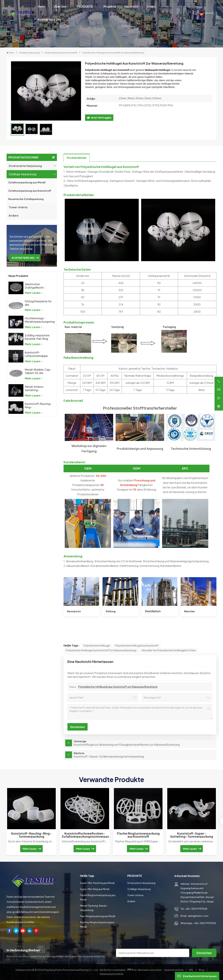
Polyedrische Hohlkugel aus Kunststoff (137, 645)
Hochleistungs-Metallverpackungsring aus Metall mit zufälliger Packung (40, 320)
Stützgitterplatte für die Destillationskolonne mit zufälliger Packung (38, 303)
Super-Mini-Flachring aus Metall (97, 883)
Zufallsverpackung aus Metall (27, 182)
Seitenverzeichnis (174, 970)
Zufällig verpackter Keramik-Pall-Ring (37, 337)
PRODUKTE (85, 6)
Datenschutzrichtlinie (112, 974)
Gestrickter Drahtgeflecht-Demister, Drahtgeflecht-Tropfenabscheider (37, 286)
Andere (13, 215)
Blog (202, 970)
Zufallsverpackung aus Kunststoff (61, 53)
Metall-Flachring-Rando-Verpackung (94, 908)
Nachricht (131, 6)
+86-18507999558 (196, 909)
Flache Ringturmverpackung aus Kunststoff (138, 835)
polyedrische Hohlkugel (97, 645)
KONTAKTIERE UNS (23, 258)
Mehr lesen (34, 293)
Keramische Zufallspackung (26, 199)
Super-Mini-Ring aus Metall (95, 889)
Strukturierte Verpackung (25, 166)
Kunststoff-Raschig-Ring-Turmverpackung (38, 406)
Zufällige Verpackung (29, 53)
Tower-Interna (18, 207)
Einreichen (204, 953)
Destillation (153, 611)
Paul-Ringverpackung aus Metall (98, 916)
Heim (42, 6)
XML (191, 970)
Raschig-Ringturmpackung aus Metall (97, 924)
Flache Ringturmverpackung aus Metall (98, 897)
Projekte (110, 6)
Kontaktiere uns (49, 19)
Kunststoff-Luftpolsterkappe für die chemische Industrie (36, 354)
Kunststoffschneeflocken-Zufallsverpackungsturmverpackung (85, 835)
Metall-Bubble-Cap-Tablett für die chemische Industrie (38, 371)
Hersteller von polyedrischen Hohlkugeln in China (169, 650)
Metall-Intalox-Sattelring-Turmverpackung (36, 388)
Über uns (60, 6)
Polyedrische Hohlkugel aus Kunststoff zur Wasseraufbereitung (101, 650)
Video (151, 6)
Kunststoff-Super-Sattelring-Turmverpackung (192, 835)
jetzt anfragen (99, 118)
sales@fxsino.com (198, 916)
